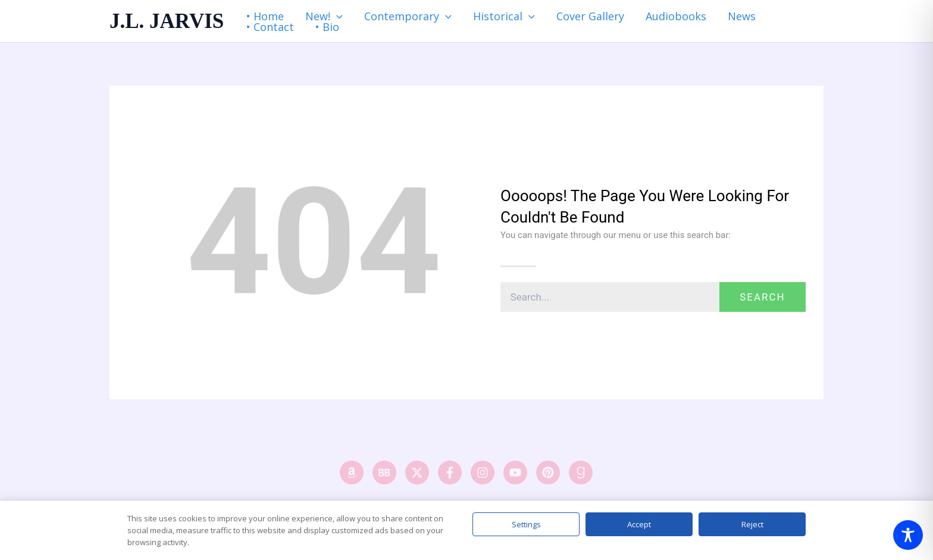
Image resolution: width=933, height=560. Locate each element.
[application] (336, 16)
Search (763, 297)
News (742, 16)
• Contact (270, 27)
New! (324, 16)
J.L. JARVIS (167, 21)
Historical (504, 16)
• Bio (327, 27)
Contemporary (408, 16)
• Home (265, 16)
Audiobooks (676, 16)
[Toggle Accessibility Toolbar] (908, 535)
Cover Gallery (590, 16)
